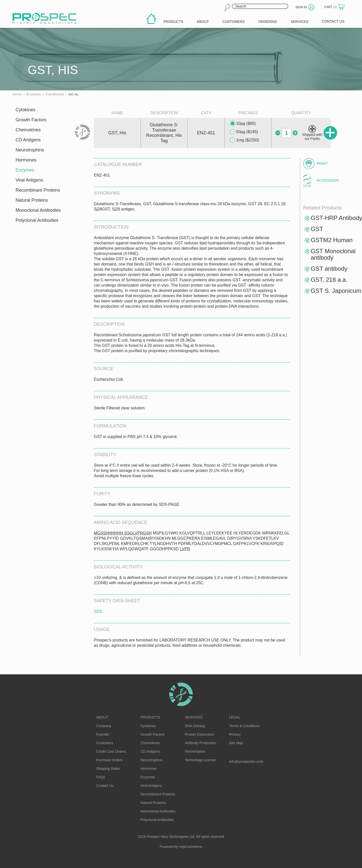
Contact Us (105, 786)
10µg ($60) (243, 124)
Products (150, 717)
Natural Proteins (32, 200)
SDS (98, 611)
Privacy (235, 734)
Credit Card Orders (111, 751)
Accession (328, 180)
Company (104, 726)
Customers (105, 743)
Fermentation (195, 751)
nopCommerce (191, 847)
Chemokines (28, 130)
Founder (103, 734)
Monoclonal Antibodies (38, 210)
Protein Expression (200, 734)
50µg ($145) (244, 132)
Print (322, 163)
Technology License (200, 760)
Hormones (26, 160)
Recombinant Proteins (38, 190)
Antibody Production (200, 743)
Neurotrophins (30, 150)
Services (194, 717)
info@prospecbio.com (246, 762)
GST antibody (329, 269)
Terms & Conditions (244, 726)
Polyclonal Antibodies (37, 220)
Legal (235, 717)
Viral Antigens (29, 180)
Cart (331, 7)
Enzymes (25, 170)
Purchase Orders (110, 760)
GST (317, 229)
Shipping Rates (108, 769)
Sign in (301, 7)
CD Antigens (28, 140)
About (102, 717)
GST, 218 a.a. (329, 280)
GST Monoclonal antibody (333, 254)
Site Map (236, 743)
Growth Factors (31, 120)
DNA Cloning (195, 726)
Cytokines (26, 110)
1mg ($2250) (244, 140)
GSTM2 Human (332, 240)
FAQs (101, 777)
